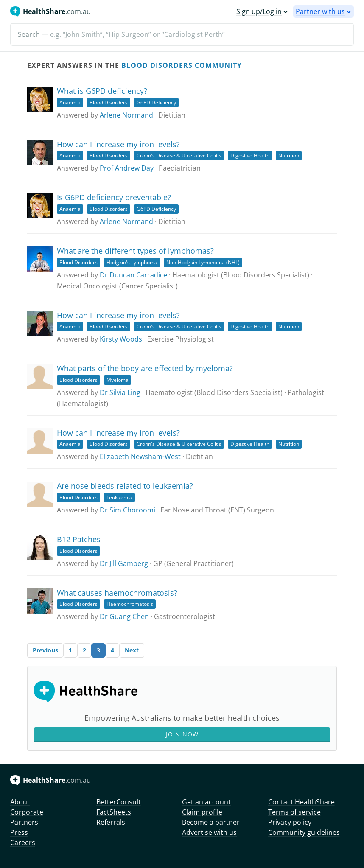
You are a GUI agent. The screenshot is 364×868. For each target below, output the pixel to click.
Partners (24, 822)
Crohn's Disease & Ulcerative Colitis (179, 155)
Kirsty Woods (121, 339)
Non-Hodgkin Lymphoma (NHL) (203, 262)
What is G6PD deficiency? (102, 91)
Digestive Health (250, 155)
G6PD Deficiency (156, 102)
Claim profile (202, 812)
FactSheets (114, 812)
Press (19, 832)
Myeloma (118, 380)
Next (132, 650)
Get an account (206, 802)
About (20, 802)
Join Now (182, 734)
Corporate (27, 812)
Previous (45, 650)
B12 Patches (79, 539)
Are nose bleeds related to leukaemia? (125, 486)
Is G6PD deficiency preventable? (114, 197)
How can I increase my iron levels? (118, 144)
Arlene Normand (126, 115)
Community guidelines (304, 832)
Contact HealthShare (301, 802)
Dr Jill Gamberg (124, 563)
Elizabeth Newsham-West (140, 456)
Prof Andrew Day (127, 168)
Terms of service (294, 812)
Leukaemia (119, 497)
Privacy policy (290, 822)
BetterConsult (119, 802)
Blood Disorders (109, 102)
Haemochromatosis (130, 604)
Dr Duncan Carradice (133, 275)
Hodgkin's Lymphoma (132, 262)
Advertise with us (209, 832)
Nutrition (289, 155)
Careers (23, 843)
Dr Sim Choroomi (127, 510)
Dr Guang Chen (124, 616)
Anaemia (70, 102)
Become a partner (211, 822)
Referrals (111, 822)
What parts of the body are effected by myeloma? (145, 368)
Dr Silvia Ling (120, 392)
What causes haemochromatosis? (117, 593)
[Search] (182, 34)
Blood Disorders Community (182, 65)
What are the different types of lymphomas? (135, 251)
